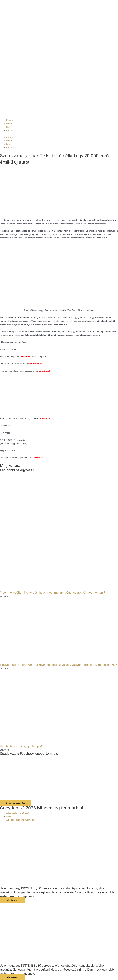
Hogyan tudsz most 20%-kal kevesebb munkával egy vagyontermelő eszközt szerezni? (58, 665)
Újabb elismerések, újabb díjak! (21, 746)
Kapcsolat (11, 130)
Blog (8, 127)
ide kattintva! (36, 364)
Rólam (9, 124)
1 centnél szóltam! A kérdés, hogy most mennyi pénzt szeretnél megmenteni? (53, 593)
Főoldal (10, 120)
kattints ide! (44, 418)
